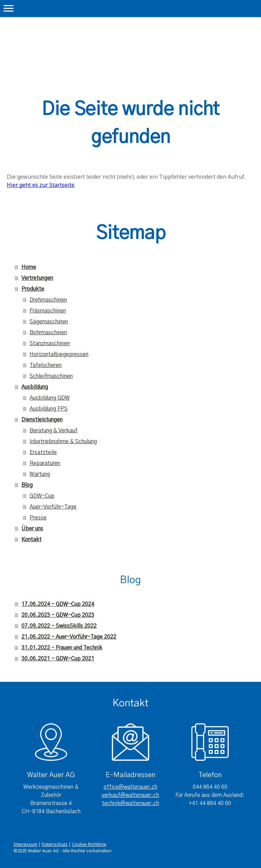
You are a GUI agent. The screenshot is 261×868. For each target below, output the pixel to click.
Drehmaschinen (48, 300)
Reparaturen (45, 463)
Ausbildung (35, 387)
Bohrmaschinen (48, 333)
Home (29, 267)
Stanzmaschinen (50, 343)
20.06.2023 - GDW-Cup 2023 (58, 615)
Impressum (25, 844)
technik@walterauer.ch (130, 803)
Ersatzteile (43, 452)
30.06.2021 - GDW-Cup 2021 (58, 659)
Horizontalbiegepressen (59, 354)
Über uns (32, 529)
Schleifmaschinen (51, 376)
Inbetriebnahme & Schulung (63, 441)
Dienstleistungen (42, 420)
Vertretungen (37, 278)
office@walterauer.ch (130, 787)
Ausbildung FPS (49, 409)
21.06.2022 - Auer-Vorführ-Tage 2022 (69, 637)
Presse (38, 518)
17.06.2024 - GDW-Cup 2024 (58, 604)
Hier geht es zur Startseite (41, 185)
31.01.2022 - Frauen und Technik (62, 648)
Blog (27, 485)
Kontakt (31, 540)
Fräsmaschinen (48, 311)
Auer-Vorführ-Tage (53, 507)
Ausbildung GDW (50, 398)
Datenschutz (55, 844)
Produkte (33, 289)
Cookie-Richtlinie (89, 844)
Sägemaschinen (49, 322)
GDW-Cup (42, 496)
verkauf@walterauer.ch (130, 795)
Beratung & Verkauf (54, 431)
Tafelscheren (46, 365)
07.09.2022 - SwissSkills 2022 (59, 626)
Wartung (40, 474)
